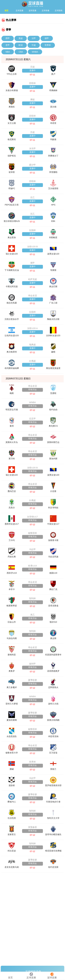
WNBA (35, 52)
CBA (21, 52)
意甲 (8, 45)
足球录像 (46, 11)
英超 (21, 38)
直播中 (32, 70)
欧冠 (21, 45)
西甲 (8, 38)
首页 (6, 11)
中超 (34, 45)
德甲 (47, 38)
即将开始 (32, 390)
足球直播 (19, 11)
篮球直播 (32, 11)
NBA (8, 52)
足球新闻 (59, 11)
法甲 (34, 38)
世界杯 (48, 45)
